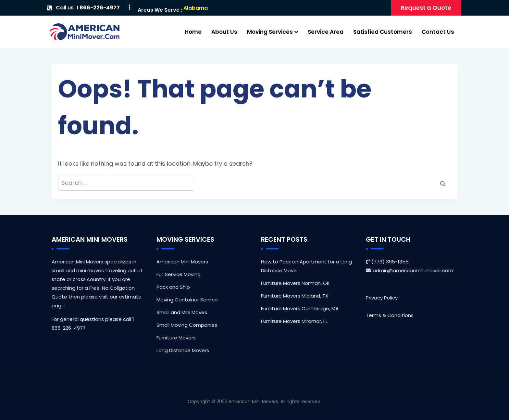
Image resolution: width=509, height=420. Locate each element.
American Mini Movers (182, 262)
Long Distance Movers (183, 350)
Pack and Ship (173, 287)
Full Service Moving (179, 274)
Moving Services (273, 32)
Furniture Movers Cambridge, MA (300, 308)
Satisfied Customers (383, 32)
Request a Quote (426, 8)
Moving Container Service (187, 300)
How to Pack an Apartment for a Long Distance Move (306, 266)
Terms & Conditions (390, 315)
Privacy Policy (382, 298)
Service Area (326, 32)
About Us (224, 32)
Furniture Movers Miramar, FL (294, 321)
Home (193, 32)
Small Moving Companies (187, 325)
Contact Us (438, 32)
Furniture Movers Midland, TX (295, 296)
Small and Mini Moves (182, 312)
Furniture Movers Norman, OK (295, 283)
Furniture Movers (176, 338)
